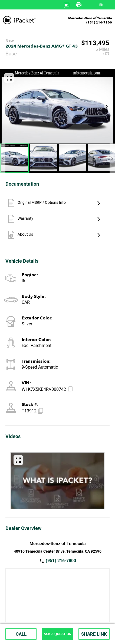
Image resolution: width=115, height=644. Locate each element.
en (101, 5)
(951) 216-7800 (99, 22)
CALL (21, 634)
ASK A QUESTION (57, 634)
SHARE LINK (94, 634)
